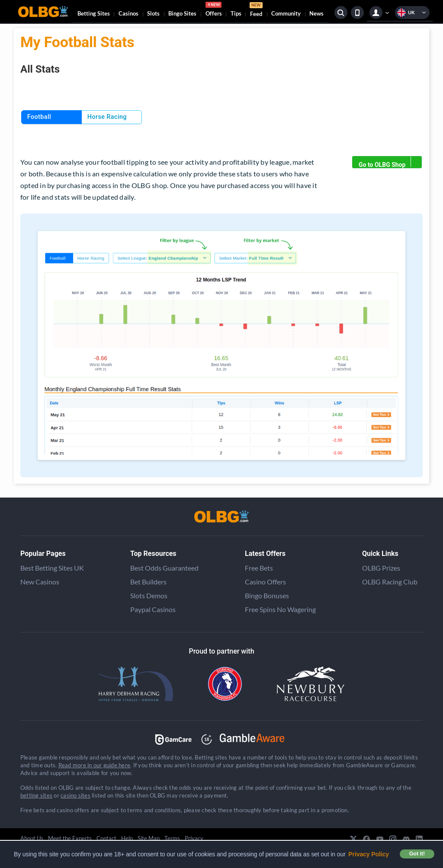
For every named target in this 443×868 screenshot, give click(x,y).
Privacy (194, 838)
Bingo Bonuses (267, 595)
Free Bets (259, 568)
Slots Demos (149, 595)
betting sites (36, 795)
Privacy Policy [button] (369, 854)
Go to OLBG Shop (390, 162)
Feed (256, 11)
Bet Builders (148, 582)
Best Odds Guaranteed (164, 568)
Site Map (149, 838)
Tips (236, 13)
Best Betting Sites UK (52, 568)
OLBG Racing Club (390, 582)
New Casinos (40, 582)
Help (127, 838)
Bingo (182, 13)
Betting (94, 13)
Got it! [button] (417, 854)
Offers (214, 10)
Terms (172, 838)
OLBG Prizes (381, 568)
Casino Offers (265, 582)
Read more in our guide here (94, 765)
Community (286, 13)
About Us (32, 838)
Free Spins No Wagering (280, 609)
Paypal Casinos (153, 609)
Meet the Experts (70, 838)
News (316, 13)
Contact (106, 838)
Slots (153, 13)
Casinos (128, 13)
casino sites (75, 795)
